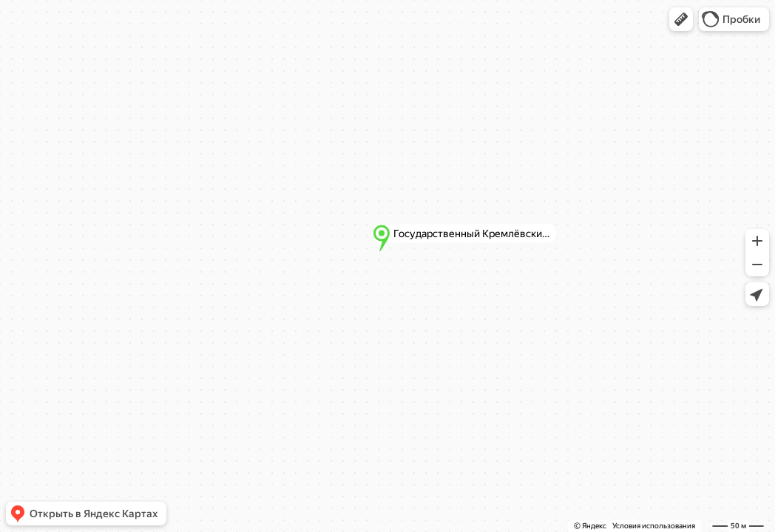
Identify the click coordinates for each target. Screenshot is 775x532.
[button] (681, 19)
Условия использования (654, 526)
